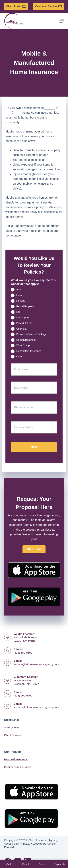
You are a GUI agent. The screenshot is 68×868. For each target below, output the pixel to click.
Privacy (26, 844)
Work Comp (23, 345)
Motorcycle (22, 317)
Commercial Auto (26, 340)
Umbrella (21, 329)
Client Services (13, 735)
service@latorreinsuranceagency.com (36, 664)
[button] (34, 549)
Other (19, 356)
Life (18, 312)
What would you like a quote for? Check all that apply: (34, 282)
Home (20, 295)
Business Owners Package (31, 334)
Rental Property (25, 306)
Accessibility (12, 844)
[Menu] (62, 21)
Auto (19, 290)
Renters (21, 301)
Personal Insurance (16, 759)
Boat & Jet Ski (24, 323)
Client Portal (16, 6)
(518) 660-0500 (23, 653)
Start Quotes (12, 727)
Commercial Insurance (18, 767)
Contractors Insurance (29, 351)
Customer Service (49, 6)
